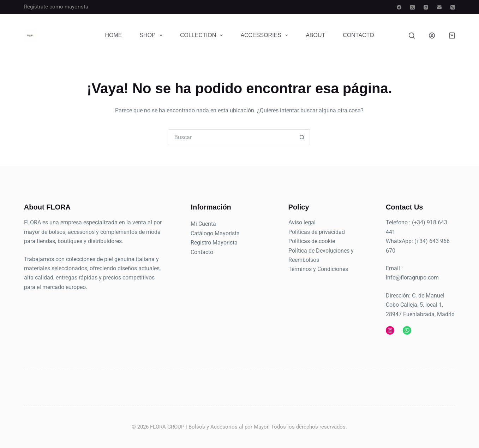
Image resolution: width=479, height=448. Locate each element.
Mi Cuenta (203, 224)
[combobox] (232, 137)
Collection (203, 35)
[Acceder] (432, 36)
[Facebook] (399, 7)
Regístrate (36, 7)
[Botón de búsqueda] (302, 137)
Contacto (358, 35)
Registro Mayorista (214, 243)
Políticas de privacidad (317, 232)
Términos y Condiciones (318, 269)
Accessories (266, 35)
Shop (152, 35)
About (315, 35)
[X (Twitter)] (412, 7)
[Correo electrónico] (439, 7)
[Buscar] (412, 36)
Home (113, 35)
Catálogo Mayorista (215, 233)
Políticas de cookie (312, 241)
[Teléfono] (453, 7)
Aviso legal (302, 222)
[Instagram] (426, 7)
